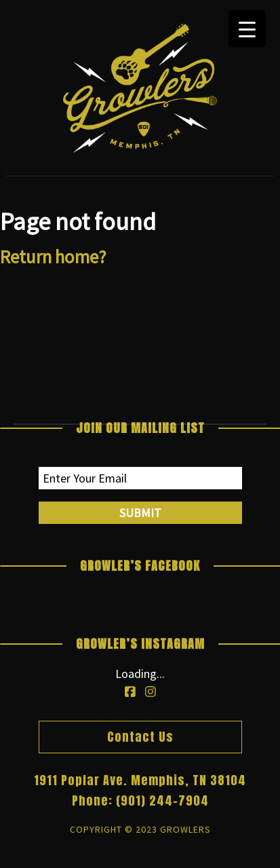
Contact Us (140, 737)
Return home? (53, 257)
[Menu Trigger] (247, 29)
